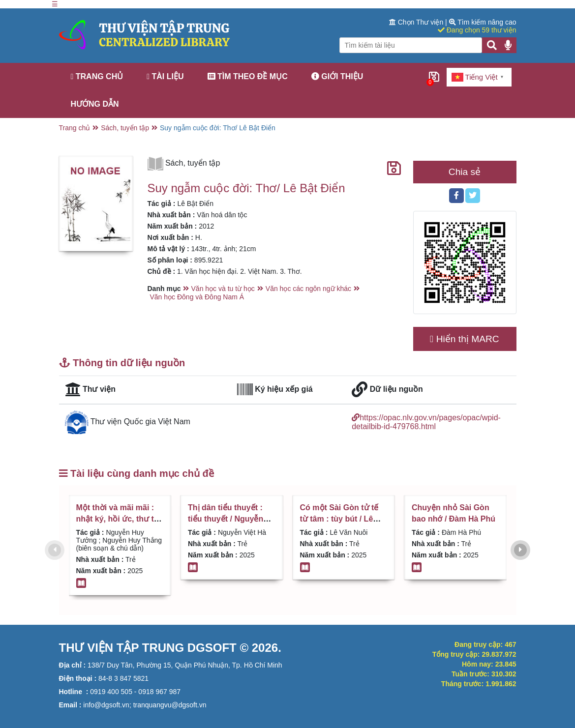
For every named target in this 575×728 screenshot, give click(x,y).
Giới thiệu (337, 76)
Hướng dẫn (95, 104)
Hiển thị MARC (464, 339)
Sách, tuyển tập (125, 128)
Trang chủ (97, 76)
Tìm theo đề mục (248, 76)
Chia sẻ (465, 172)
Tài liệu (165, 76)
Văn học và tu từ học (223, 289)
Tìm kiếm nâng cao (483, 22)
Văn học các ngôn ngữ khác (308, 289)
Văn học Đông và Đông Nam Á (197, 297)
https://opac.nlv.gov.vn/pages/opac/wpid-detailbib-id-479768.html (426, 422)
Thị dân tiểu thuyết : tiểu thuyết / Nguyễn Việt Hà (226, 519)
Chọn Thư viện (417, 22)
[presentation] (55, 550)
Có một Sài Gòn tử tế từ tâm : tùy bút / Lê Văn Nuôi (339, 519)
